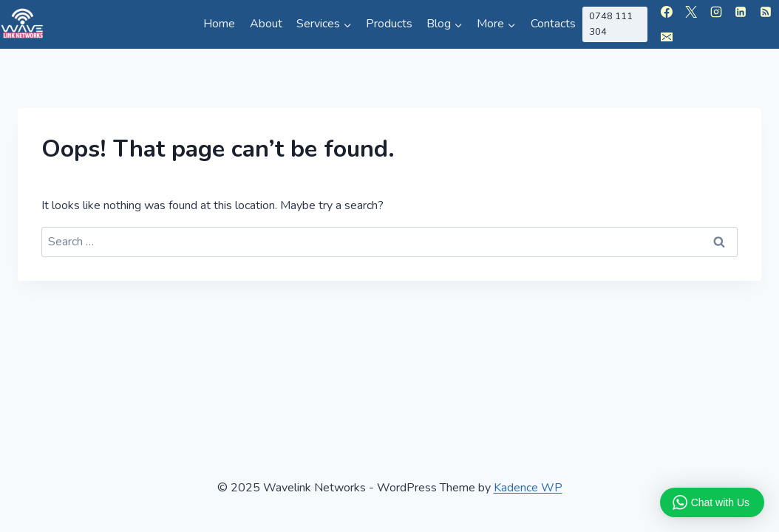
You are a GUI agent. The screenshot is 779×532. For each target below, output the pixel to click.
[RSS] (766, 12)
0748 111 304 (611, 24)
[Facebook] (667, 12)
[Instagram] (716, 12)
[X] (691, 12)
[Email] (667, 37)
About (266, 24)
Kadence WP (528, 488)
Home (219, 24)
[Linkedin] (741, 12)
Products (389, 24)
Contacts (553, 24)
